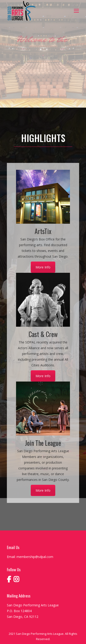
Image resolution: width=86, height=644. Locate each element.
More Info (43, 267)
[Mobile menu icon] (76, 11)
